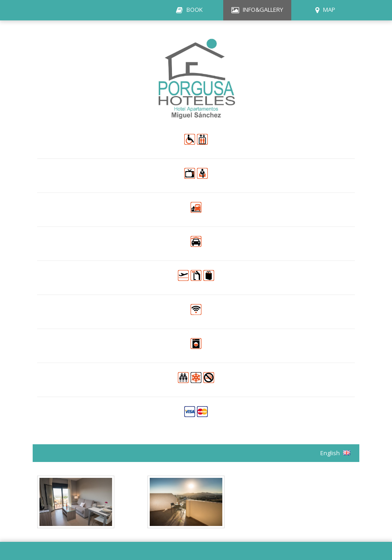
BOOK (195, 10)
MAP (329, 10)
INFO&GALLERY (263, 10)
